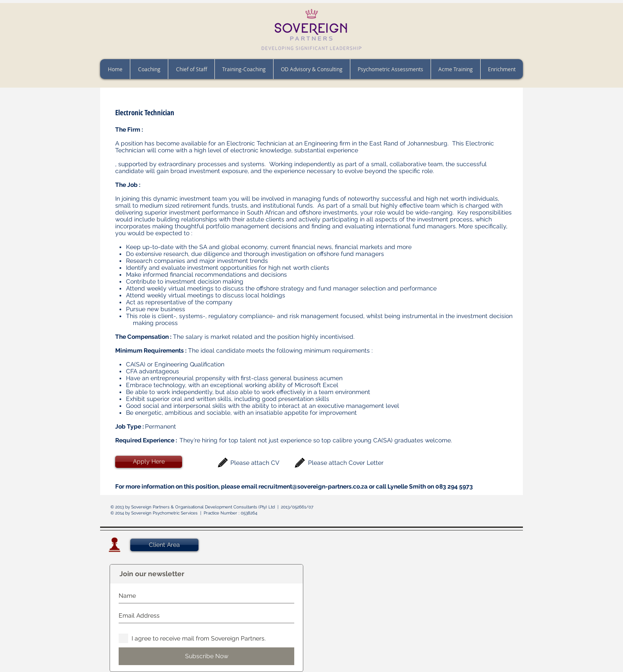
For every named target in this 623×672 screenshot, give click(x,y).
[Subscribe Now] (206, 656)
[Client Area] (164, 545)
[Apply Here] (149, 462)
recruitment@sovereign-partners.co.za (313, 486)
